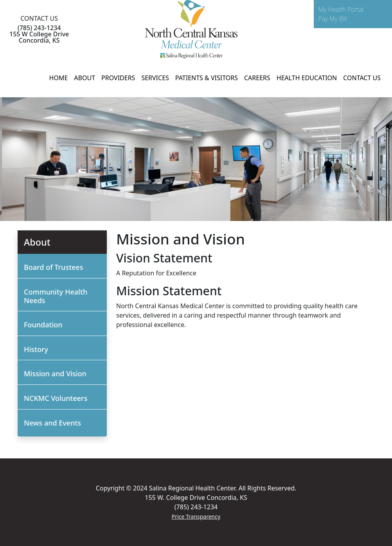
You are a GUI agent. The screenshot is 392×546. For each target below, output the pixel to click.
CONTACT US (362, 78)
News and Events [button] (52, 423)
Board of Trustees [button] (53, 267)
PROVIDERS (118, 78)
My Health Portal (341, 9)
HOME (59, 78)
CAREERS (257, 78)
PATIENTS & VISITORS (207, 78)
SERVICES (155, 78)
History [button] (36, 349)
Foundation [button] (43, 325)
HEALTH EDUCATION (307, 78)
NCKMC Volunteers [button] (56, 398)
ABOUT (85, 78)
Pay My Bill (333, 19)
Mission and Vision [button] (55, 374)
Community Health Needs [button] (56, 296)
